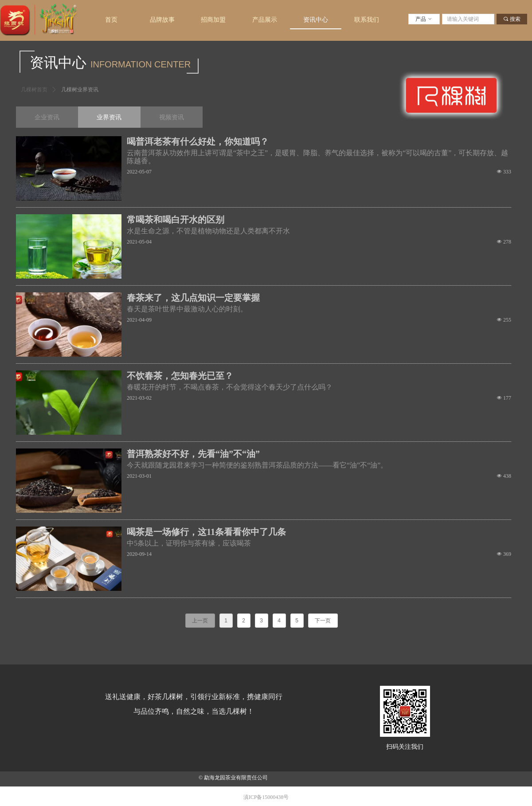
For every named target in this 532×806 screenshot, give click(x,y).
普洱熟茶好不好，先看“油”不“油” (193, 454)
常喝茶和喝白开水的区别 (176, 220)
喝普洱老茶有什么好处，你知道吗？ (198, 142)
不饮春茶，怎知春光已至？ (180, 376)
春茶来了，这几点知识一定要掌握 (193, 298)
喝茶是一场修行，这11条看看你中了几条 (206, 532)
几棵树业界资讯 (80, 90)
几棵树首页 (34, 90)
